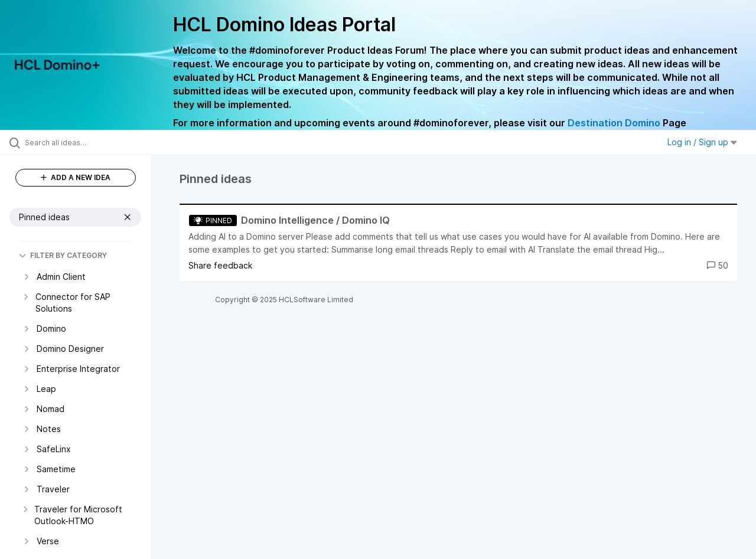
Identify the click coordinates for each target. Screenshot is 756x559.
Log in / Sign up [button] (702, 142)
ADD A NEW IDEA (76, 177)
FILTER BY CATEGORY (63, 255)
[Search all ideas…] (90, 142)
